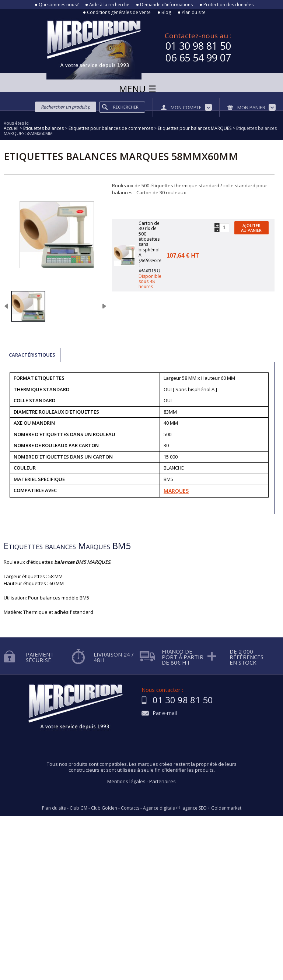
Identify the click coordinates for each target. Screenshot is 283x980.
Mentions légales (126, 781)
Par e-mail (165, 713)
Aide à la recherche (109, 5)
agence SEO (195, 808)
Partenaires (163, 781)
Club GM (78, 808)
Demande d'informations (166, 5)
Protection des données (228, 5)
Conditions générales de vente (119, 13)
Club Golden (104, 808)
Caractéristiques (32, 355)
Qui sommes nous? (59, 5)
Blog (166, 13)
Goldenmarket (226, 808)
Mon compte (186, 107)
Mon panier (251, 107)
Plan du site (194, 13)
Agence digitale (159, 808)
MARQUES (176, 491)
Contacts (130, 808)
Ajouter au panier (251, 228)
